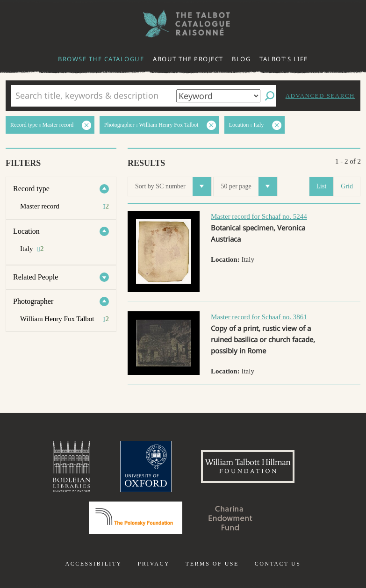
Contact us (278, 564)
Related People (36, 277)
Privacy (154, 564)
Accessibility (94, 564)
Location (26, 231)
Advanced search (320, 96)
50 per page (249, 186)
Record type (31, 189)
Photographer (33, 301)
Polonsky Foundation (136, 518)
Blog (241, 59)
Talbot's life (284, 59)
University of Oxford (146, 466)
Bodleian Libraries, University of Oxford (72, 466)
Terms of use (212, 564)
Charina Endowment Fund (230, 518)
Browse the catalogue (101, 59)
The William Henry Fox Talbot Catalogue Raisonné (183, 24)
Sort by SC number (173, 186)
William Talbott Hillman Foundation (248, 466)
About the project (188, 59)
